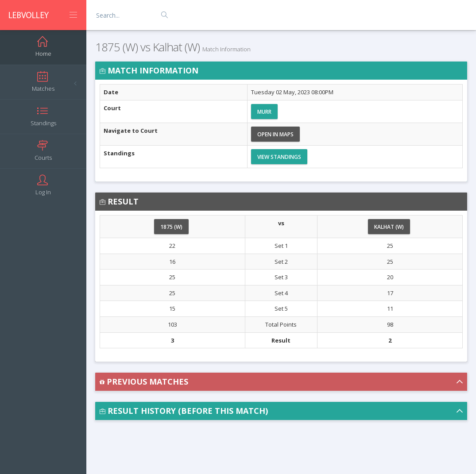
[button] (281, 382)
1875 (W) (171, 227)
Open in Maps (275, 134)
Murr (264, 112)
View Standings (279, 157)
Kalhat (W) (389, 227)
